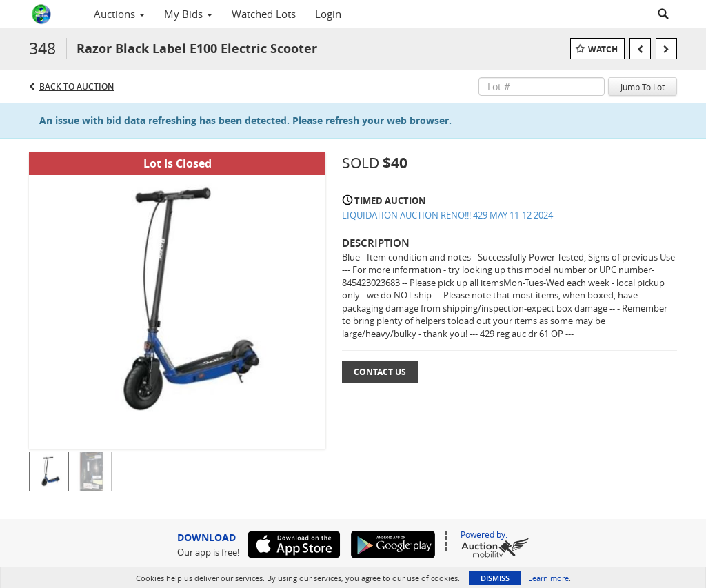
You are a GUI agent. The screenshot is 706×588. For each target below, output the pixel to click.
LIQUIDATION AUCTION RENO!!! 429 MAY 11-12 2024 (447, 215)
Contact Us (380, 372)
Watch (603, 49)
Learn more (548, 578)
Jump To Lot (643, 87)
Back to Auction (77, 87)
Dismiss (495, 578)
